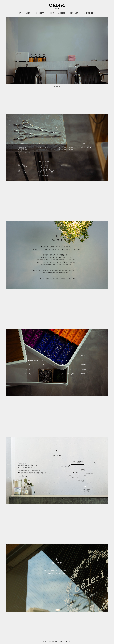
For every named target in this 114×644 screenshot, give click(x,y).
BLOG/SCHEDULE (90, 13)
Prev (9, 51)
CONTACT (74, 13)
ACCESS (62, 13)
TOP (19, 13)
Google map (23, 476)
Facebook (64, 165)
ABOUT (29, 13)
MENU (51, 13)
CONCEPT (40, 13)
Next (105, 51)
